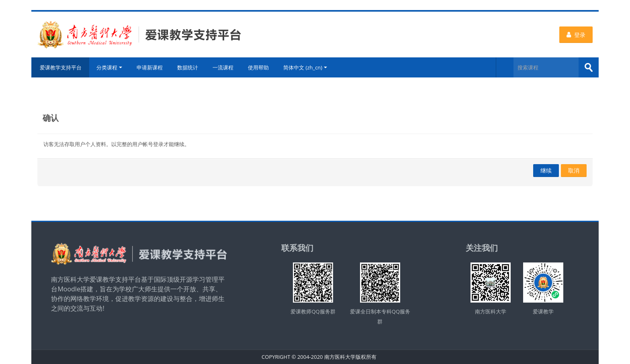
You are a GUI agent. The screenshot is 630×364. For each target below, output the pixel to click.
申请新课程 (150, 67)
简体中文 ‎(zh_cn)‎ (305, 67)
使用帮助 (258, 67)
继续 (546, 170)
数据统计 (188, 67)
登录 (576, 35)
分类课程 (109, 67)
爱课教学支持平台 (60, 67)
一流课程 (223, 67)
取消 (574, 170)
